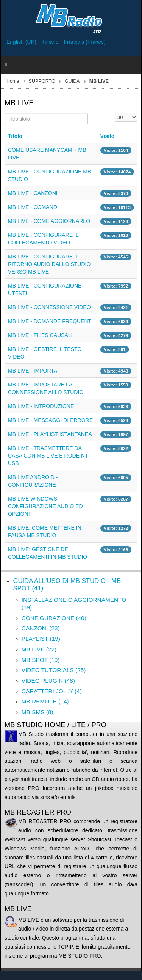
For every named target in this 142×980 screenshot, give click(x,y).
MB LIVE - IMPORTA (33, 371)
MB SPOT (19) (41, 660)
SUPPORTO (42, 81)
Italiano (51, 42)
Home (13, 81)
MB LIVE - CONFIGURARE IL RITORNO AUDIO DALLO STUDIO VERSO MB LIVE (49, 264)
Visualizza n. (115, 113)
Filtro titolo (5, 113)
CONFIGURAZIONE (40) (54, 618)
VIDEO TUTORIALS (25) (54, 670)
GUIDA (72, 81)
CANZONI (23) (41, 628)
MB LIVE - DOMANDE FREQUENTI (50, 321)
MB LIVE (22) (39, 649)
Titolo (15, 136)
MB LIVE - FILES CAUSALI (40, 335)
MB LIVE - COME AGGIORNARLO (49, 221)
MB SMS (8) (37, 712)
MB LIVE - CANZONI (33, 193)
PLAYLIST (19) (41, 639)
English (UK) (22, 42)
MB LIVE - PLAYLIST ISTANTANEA (50, 434)
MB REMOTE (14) (45, 701)
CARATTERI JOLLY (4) (52, 691)
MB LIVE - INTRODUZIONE (41, 406)
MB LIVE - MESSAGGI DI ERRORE (50, 420)
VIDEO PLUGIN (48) (48, 681)
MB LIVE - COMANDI (33, 207)
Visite (107, 136)
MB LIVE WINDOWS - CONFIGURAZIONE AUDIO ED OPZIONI (45, 506)
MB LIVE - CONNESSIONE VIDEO (49, 307)
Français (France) (85, 42)
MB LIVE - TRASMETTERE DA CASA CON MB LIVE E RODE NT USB (48, 456)
